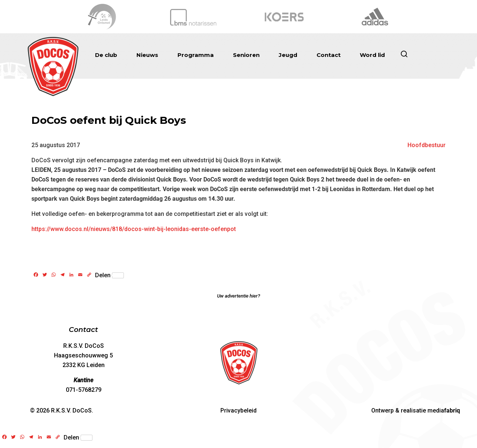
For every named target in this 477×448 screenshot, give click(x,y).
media (444, 410)
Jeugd (288, 55)
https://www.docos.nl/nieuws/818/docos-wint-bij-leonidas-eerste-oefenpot (134, 229)
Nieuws (147, 55)
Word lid (372, 55)
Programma (196, 55)
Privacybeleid (238, 410)
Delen (109, 275)
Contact (329, 55)
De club (106, 55)
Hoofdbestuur (427, 145)
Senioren (246, 55)
